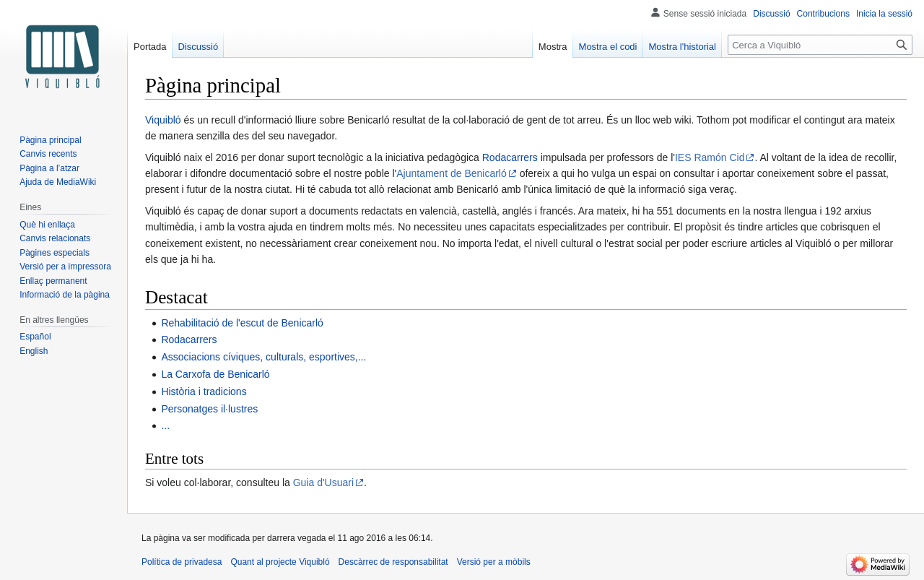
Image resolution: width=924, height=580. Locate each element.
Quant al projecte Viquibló (280, 562)
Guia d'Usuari (323, 482)
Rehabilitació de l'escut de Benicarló (242, 323)
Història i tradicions (204, 391)
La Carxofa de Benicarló (215, 374)
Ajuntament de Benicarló (452, 173)
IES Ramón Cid (710, 157)
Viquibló (163, 120)
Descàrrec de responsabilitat (393, 562)
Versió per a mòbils (494, 562)
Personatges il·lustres (209, 409)
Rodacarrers (510, 157)
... (165, 425)
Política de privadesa (182, 562)
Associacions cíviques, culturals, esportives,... (263, 357)
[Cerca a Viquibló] (820, 45)
